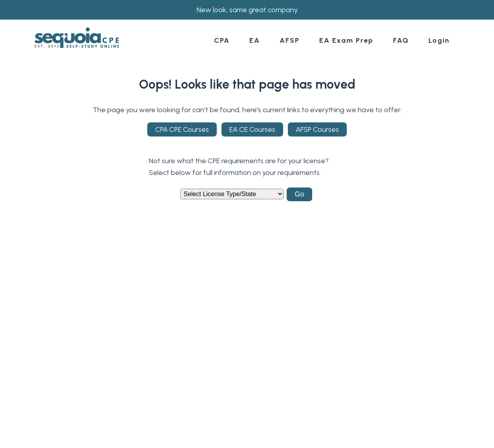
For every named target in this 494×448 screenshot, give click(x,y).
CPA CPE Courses (182, 129)
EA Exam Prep (346, 40)
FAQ (401, 40)
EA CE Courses (252, 129)
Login (439, 40)
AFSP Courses (317, 129)
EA (255, 40)
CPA (222, 40)
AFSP (290, 40)
